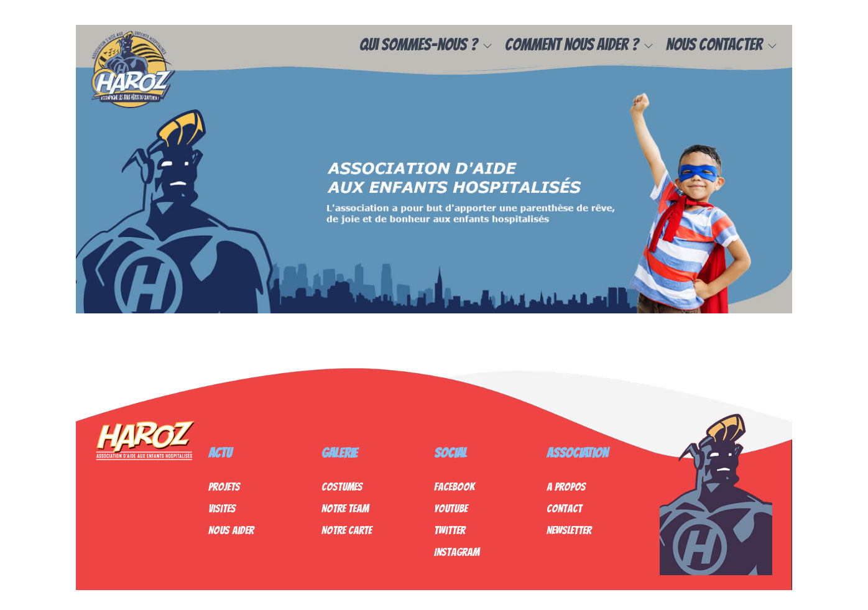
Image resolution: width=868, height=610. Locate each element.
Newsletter (569, 530)
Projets (224, 487)
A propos (566, 487)
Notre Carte (347, 530)
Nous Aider (231, 530)
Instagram (457, 552)
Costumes (342, 487)
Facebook (454, 487)
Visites (222, 508)
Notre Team (345, 508)
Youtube (451, 508)
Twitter (450, 530)
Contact (564, 508)
